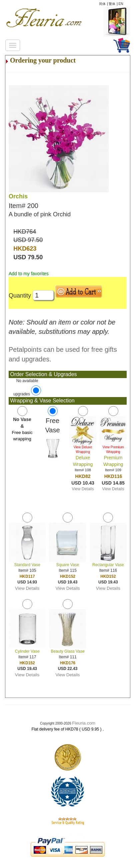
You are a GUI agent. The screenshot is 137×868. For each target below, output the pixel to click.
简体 (102, 4)
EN (121, 4)
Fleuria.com (84, 723)
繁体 (112, 4)
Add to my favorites (29, 274)
